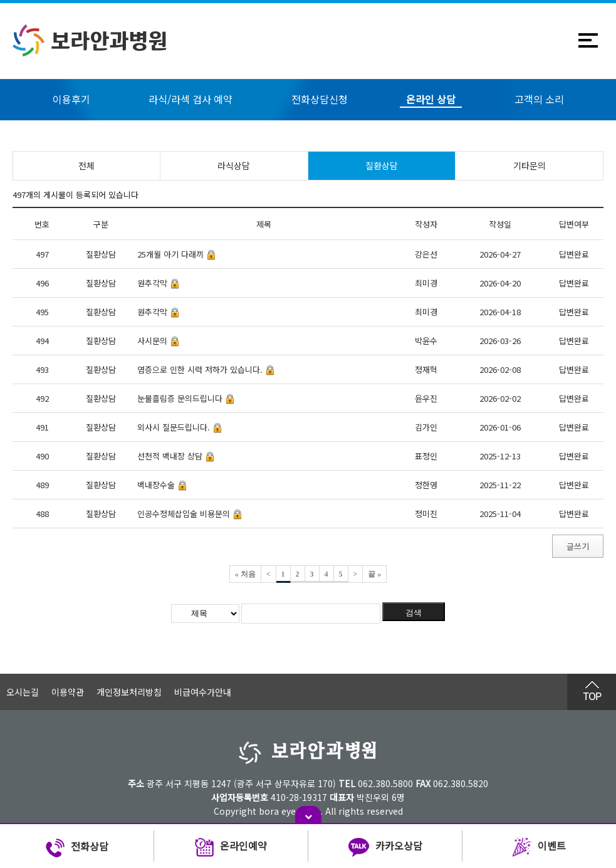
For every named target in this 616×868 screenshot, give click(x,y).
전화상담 (77, 848)
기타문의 (530, 165)
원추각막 (152, 283)
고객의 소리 (539, 99)
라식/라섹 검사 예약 (191, 99)
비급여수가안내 (203, 692)
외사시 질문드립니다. (174, 427)
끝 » (374, 574)
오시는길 (23, 692)
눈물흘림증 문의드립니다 (180, 398)
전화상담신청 (320, 99)
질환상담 (382, 165)
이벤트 (539, 848)
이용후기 (71, 99)
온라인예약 (231, 848)
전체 (86, 165)
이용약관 (68, 692)
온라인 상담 (431, 99)
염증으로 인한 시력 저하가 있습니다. (200, 369)
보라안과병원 (90, 40)
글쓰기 (578, 546)
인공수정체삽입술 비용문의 (184, 514)
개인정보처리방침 (129, 692)
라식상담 (234, 165)
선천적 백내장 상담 (170, 456)
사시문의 (152, 341)
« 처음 (245, 574)
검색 (414, 613)
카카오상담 (385, 848)
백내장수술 (156, 485)
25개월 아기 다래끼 (170, 254)
